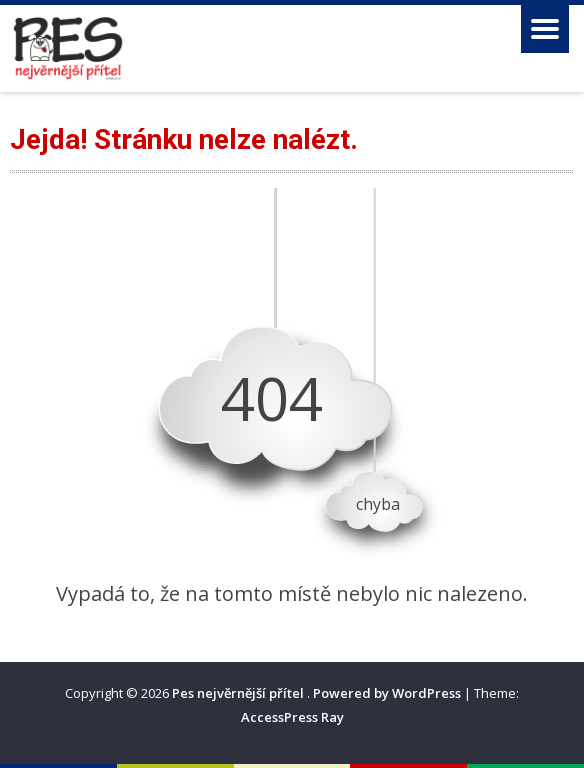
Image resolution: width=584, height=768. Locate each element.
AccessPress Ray (292, 717)
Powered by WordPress (387, 693)
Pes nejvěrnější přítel (239, 693)
